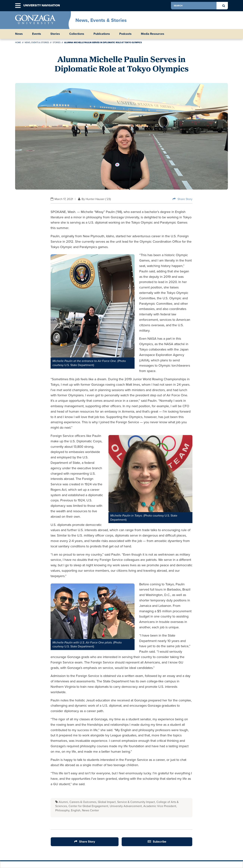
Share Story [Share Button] (185, 199)
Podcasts (125, 34)
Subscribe (160, 842)
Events (37, 34)
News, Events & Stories (101, 20)
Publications (102, 34)
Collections (77, 34)
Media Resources (153, 34)
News (19, 34)
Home (18, 42)
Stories (55, 34)
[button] (18, 6)
